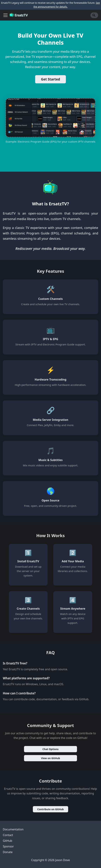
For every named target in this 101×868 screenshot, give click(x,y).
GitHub (8, 841)
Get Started (50, 79)
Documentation (13, 829)
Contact (8, 835)
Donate (8, 852)
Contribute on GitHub (50, 809)
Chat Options (50, 749)
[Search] (94, 15)
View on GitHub (50, 758)
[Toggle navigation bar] (5, 15)
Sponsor (8, 846)
